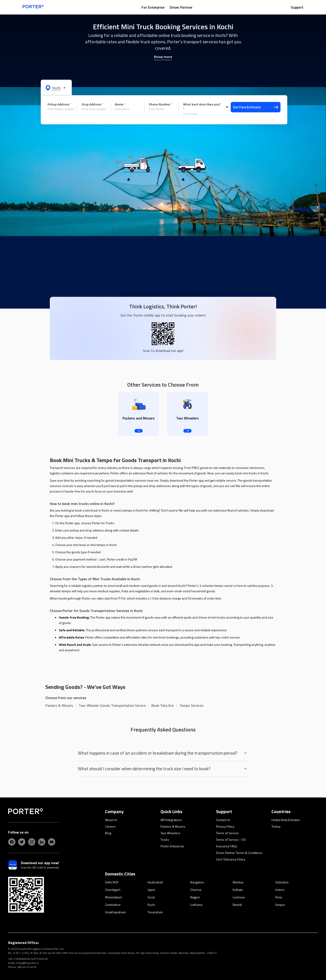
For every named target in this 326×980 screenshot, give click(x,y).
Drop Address (92, 104)
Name (120, 104)
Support (297, 7)
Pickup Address (59, 104)
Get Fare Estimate (256, 107)
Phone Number (161, 104)
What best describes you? (202, 107)
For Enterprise (153, 7)
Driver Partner (181, 7)
